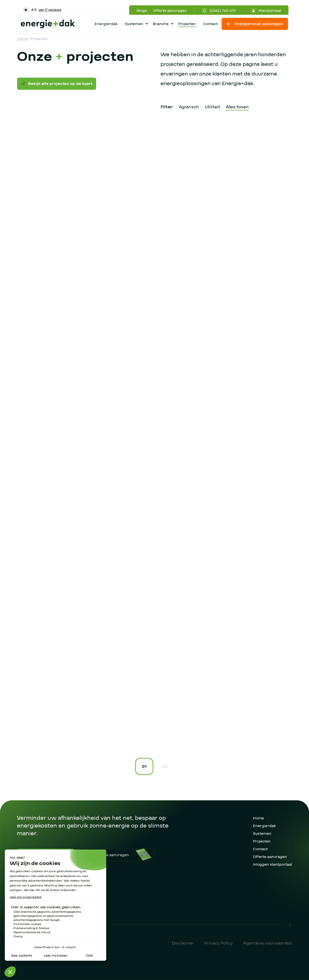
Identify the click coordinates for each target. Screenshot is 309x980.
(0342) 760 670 (219, 11)
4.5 (42, 10)
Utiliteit (212, 107)
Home (22, 39)
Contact (210, 24)
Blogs (142, 11)
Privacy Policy (218, 943)
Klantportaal (266, 11)
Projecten (187, 24)
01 (144, 766)
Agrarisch (189, 107)
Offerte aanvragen (170, 11)
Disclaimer (183, 943)
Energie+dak (106, 24)
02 (165, 766)
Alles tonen (237, 107)
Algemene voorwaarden (267, 943)
